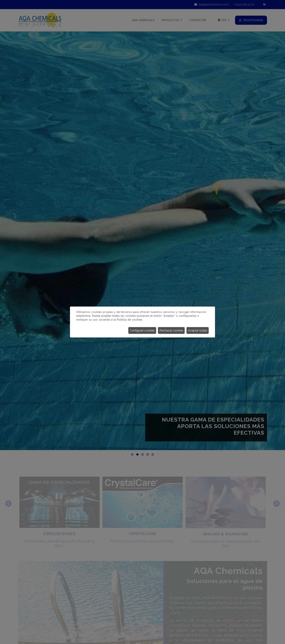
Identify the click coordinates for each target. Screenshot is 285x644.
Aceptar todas (198, 330)
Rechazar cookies (171, 330)
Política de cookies (130, 320)
